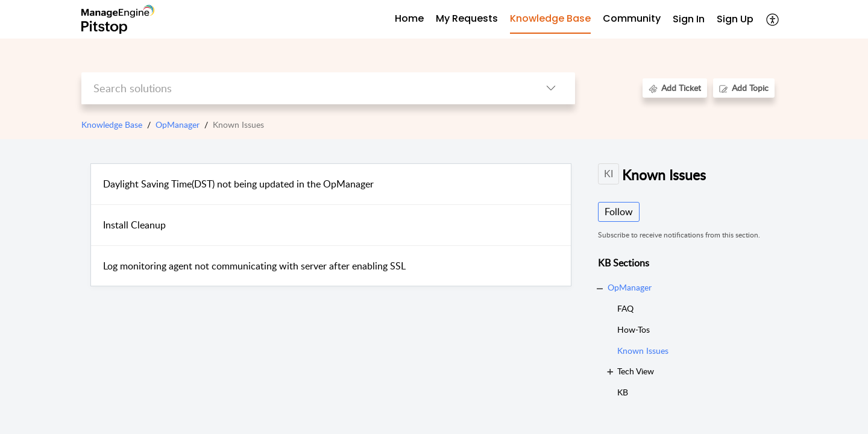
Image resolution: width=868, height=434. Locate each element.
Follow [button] (619, 212)
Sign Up (735, 19)
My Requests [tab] (467, 18)
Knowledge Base (112, 124)
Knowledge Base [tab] (550, 18)
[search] (304, 88)
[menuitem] (689, 20)
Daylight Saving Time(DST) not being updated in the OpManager (238, 184)
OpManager (178, 124)
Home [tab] (409, 18)
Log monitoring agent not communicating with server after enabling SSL (254, 266)
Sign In (689, 19)
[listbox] (551, 88)
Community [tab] (632, 18)
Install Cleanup (134, 225)
